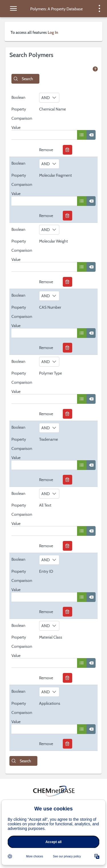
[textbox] (44, 135)
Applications (50, 703)
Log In (53, 32)
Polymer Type (51, 373)
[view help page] (95, 69)
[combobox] (49, 98)
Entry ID (46, 571)
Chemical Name (53, 109)
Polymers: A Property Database (56, 9)
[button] (25, 79)
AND (46, 98)
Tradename (49, 439)
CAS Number (50, 307)
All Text (45, 505)
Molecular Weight (53, 241)
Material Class (51, 637)
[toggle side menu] (13, 9)
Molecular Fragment (55, 175)
